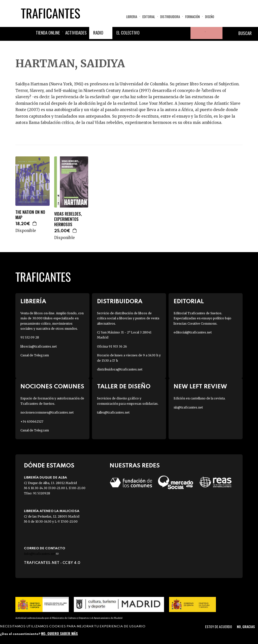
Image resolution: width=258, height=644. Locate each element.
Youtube (184, 33)
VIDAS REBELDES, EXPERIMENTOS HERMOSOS (68, 219)
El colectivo (128, 33)
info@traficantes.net (41, 554)
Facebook (148, 33)
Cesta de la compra (214, 33)
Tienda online (48, 33)
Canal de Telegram (35, 355)
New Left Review (200, 387)
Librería (33, 302)
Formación (192, 17)
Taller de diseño (124, 387)
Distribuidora (170, 17)
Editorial (149, 17)
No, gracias (246, 626)
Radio (98, 33)
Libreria (132, 17)
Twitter (160, 33)
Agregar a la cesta (35, 223)
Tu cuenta (197, 33)
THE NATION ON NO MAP (30, 215)
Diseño (210, 17)
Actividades (76, 33)
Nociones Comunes (52, 387)
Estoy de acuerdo (219, 626)
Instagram (172, 33)
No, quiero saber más (59, 633)
